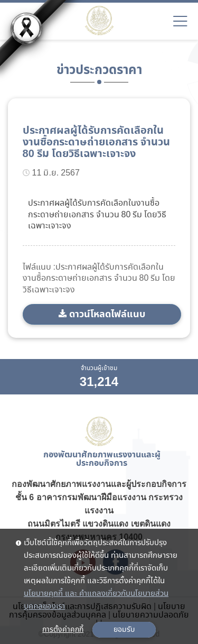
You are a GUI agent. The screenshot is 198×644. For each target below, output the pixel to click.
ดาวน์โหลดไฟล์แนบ (107, 314)
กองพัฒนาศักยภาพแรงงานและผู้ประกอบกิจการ (99, 484)
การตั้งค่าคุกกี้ (63, 630)
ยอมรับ (124, 630)
